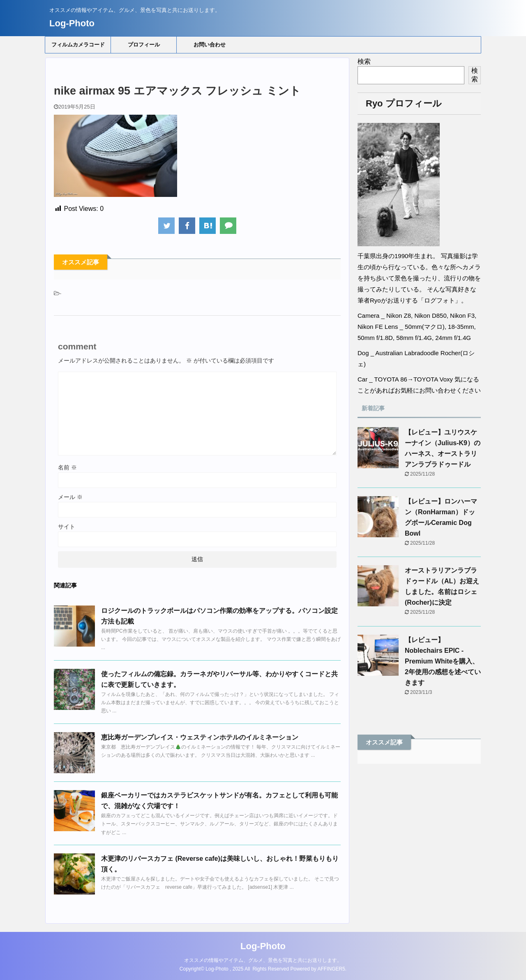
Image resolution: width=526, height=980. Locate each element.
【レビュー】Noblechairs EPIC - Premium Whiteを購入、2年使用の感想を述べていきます (443, 661)
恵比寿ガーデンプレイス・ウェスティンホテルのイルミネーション (200, 737)
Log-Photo (72, 23)
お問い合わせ (210, 45)
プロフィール (144, 45)
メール (70, 497)
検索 (364, 61)
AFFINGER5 (331, 969)
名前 (67, 467)
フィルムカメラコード (78, 45)
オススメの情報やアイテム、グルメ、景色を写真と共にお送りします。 (263, 960)
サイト (67, 527)
